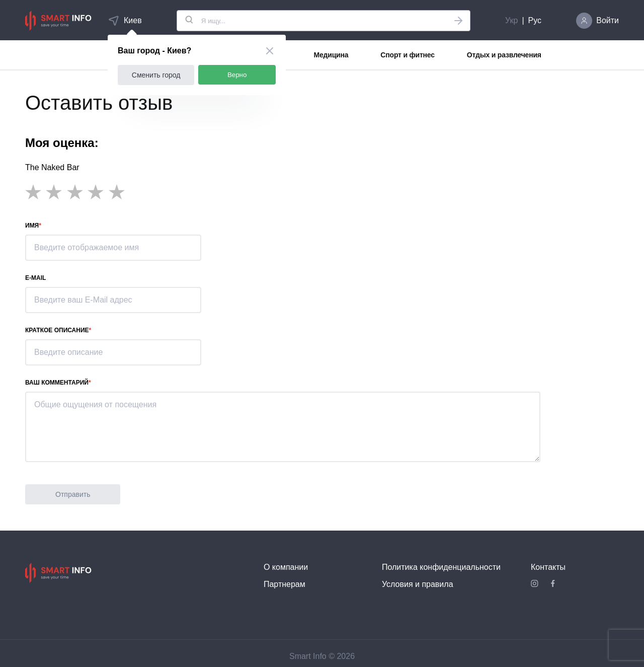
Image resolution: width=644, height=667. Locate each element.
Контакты (548, 567)
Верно (237, 75)
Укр (511, 20)
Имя (32, 226)
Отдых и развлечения (504, 55)
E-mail (35, 278)
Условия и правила (418, 584)
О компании (286, 567)
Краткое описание (57, 330)
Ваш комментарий (57, 383)
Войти (608, 20)
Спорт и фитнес (407, 55)
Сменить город (156, 75)
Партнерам (285, 584)
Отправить (73, 494)
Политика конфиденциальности (441, 567)
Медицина (331, 55)
